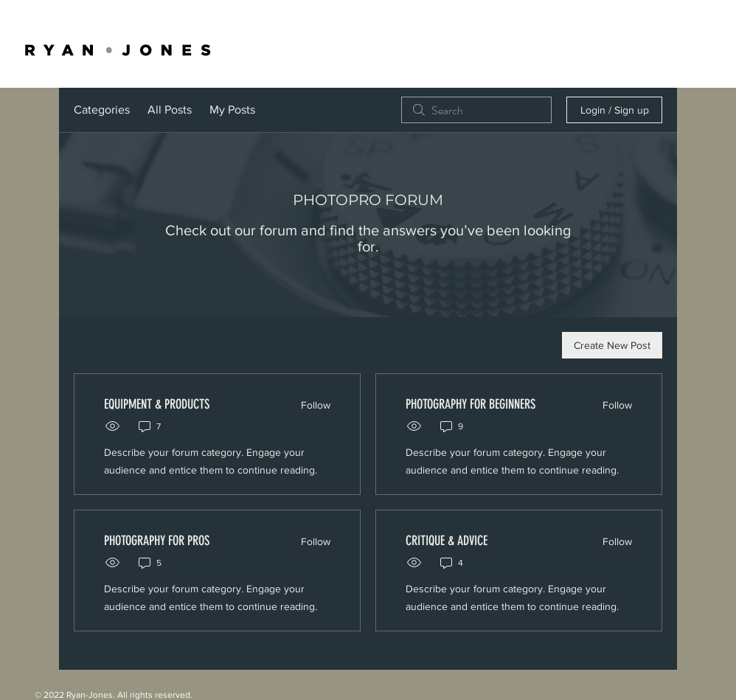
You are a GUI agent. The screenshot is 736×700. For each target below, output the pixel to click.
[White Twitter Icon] (670, 29)
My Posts (232, 110)
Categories (102, 110)
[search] (476, 110)
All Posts (170, 110)
